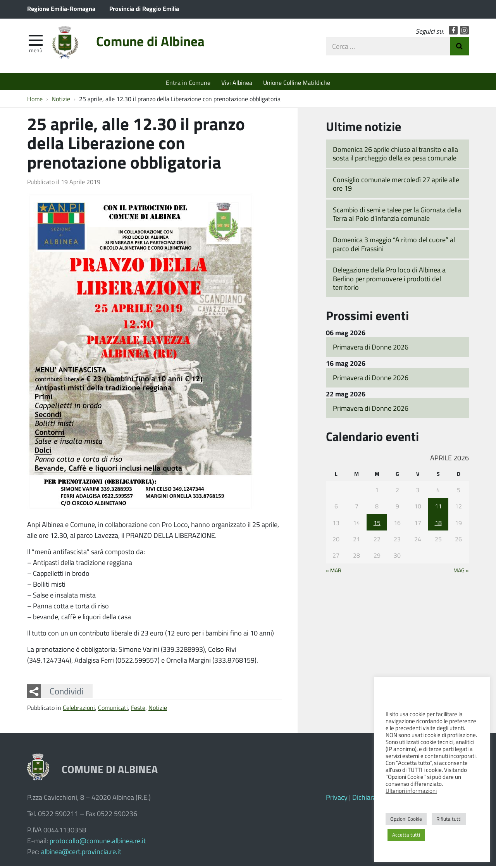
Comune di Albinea (158, 44)
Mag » (461, 572)
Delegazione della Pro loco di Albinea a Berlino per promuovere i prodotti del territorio (389, 280)
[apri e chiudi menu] (36, 41)
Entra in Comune (188, 82)
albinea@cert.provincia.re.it (81, 853)
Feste (138, 710)
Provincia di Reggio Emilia (144, 8)
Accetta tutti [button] (406, 835)
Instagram (464, 32)
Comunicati (113, 710)
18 (438, 524)
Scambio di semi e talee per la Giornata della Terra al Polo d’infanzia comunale (397, 216)
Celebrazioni (79, 710)
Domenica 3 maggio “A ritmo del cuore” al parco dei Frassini (394, 246)
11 (438, 508)
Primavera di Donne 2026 (371, 349)
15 (377, 524)
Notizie (158, 710)
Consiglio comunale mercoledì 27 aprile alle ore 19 (396, 186)
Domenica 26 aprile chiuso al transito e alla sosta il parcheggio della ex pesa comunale (395, 156)
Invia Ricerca (460, 48)
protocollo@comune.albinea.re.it (98, 842)
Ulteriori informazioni (411, 790)
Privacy (337, 799)
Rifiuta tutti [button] (449, 819)
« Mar (334, 572)
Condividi (66, 693)
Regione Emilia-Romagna (61, 8)
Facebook (453, 32)
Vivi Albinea (237, 82)
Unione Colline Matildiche (297, 82)
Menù (36, 52)
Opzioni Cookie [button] (406, 819)
